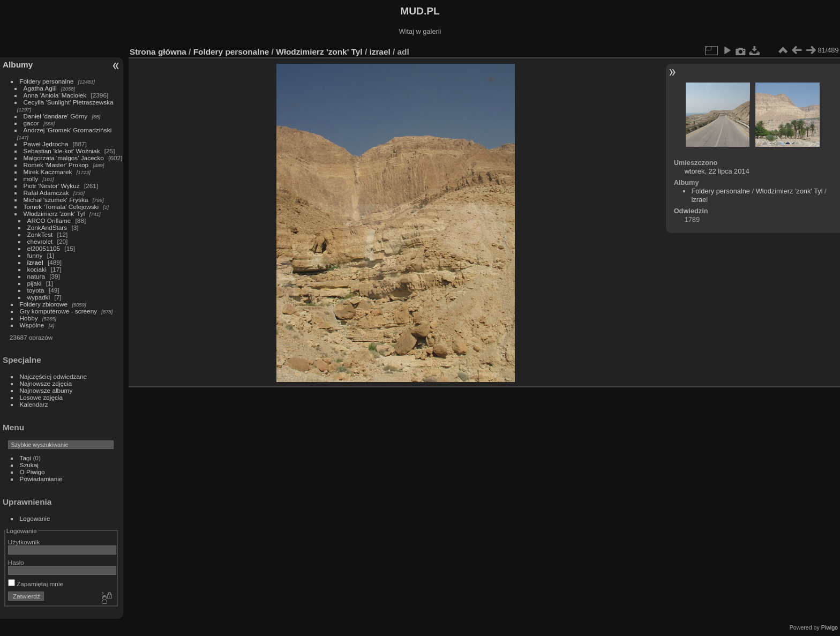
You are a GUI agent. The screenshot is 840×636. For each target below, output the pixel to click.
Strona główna (158, 52)
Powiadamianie (41, 479)
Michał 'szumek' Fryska (56, 200)
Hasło (16, 562)
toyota (36, 290)
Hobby (29, 318)
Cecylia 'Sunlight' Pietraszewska (69, 102)
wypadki (39, 297)
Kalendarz (34, 404)
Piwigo (830, 627)
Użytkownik (24, 542)
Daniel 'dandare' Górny (56, 116)
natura (36, 276)
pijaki (35, 283)
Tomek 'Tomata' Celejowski (61, 207)
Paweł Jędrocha (46, 144)
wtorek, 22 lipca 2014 (717, 171)
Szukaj (29, 465)
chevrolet (40, 241)
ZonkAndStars (47, 227)
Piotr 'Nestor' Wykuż (52, 186)
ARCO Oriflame (49, 220)
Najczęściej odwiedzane (54, 376)
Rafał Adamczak (46, 193)
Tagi (26, 458)
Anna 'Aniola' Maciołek (55, 95)
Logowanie (35, 518)
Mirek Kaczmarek (48, 172)
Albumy (18, 65)
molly (31, 179)
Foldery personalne (47, 81)
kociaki (37, 269)
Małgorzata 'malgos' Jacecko (64, 158)
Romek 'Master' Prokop (56, 165)
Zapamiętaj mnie (36, 584)
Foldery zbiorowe (44, 304)
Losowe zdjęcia (41, 397)
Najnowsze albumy (46, 390)
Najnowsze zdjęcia (46, 383)
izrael (35, 262)
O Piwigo (32, 472)
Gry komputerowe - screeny (59, 311)
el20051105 (44, 248)
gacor (31, 123)
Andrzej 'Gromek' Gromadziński (68, 130)
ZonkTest (40, 234)
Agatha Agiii (40, 88)
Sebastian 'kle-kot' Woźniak (62, 151)
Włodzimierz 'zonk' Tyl (54, 214)
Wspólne (32, 325)
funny (35, 255)
